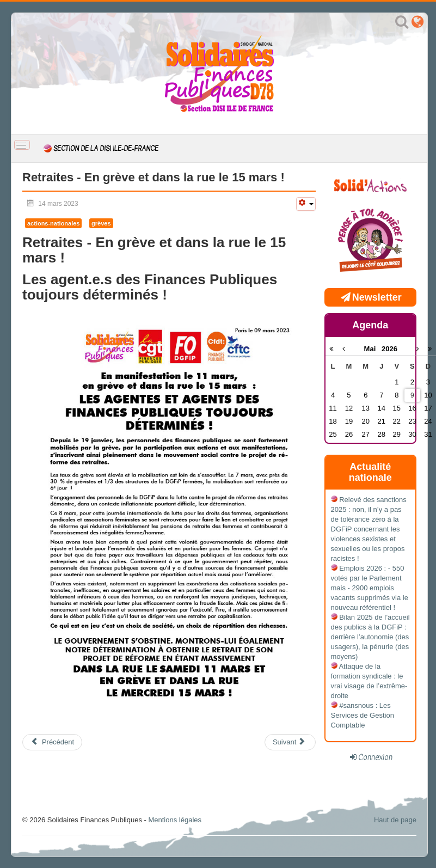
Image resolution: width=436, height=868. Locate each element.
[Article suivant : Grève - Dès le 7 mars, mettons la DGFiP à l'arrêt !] (290, 742)
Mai (373, 349)
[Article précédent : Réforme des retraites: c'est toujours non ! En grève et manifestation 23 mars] (52, 742)
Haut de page (395, 820)
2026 (389, 349)
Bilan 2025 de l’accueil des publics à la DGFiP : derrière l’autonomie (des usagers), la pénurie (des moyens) (370, 637)
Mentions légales (175, 820)
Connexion (375, 757)
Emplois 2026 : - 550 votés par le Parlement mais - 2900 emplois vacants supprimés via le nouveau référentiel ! (370, 588)
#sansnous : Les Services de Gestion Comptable (363, 715)
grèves (101, 223)
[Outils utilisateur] (306, 204)
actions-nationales (53, 223)
